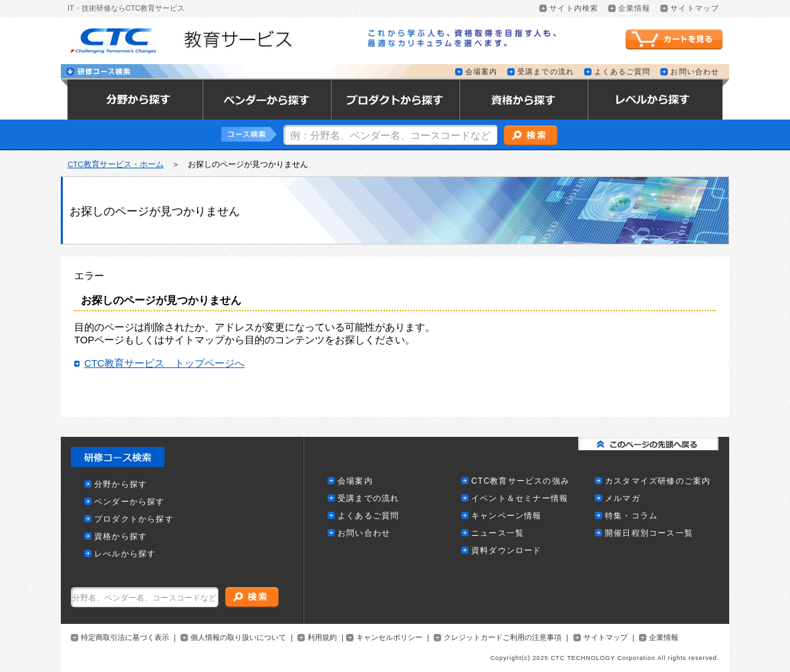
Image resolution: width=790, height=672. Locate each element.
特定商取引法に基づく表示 (125, 638)
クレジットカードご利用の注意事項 (503, 638)
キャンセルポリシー (389, 638)
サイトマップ (606, 638)
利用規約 (322, 638)
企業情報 (664, 638)
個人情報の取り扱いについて (238, 638)
